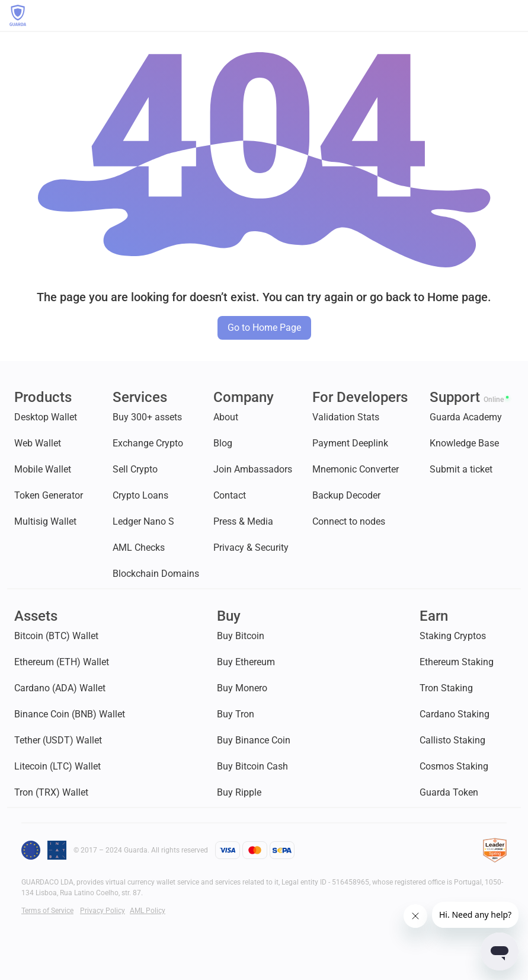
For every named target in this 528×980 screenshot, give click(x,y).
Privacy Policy (103, 911)
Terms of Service (47, 911)
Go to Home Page (264, 328)
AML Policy (148, 911)
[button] (513, 15)
